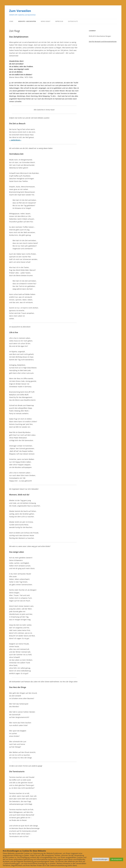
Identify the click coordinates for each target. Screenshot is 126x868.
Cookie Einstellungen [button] (101, 859)
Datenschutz (73, 21)
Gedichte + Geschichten (27, 21)
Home (11, 21)
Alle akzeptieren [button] (117, 859)
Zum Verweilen (20, 11)
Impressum (59, 21)
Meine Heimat (46, 21)
